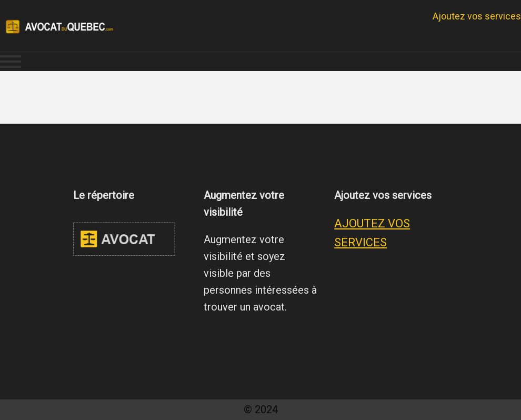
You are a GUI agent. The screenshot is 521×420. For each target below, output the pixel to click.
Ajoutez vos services (477, 16)
